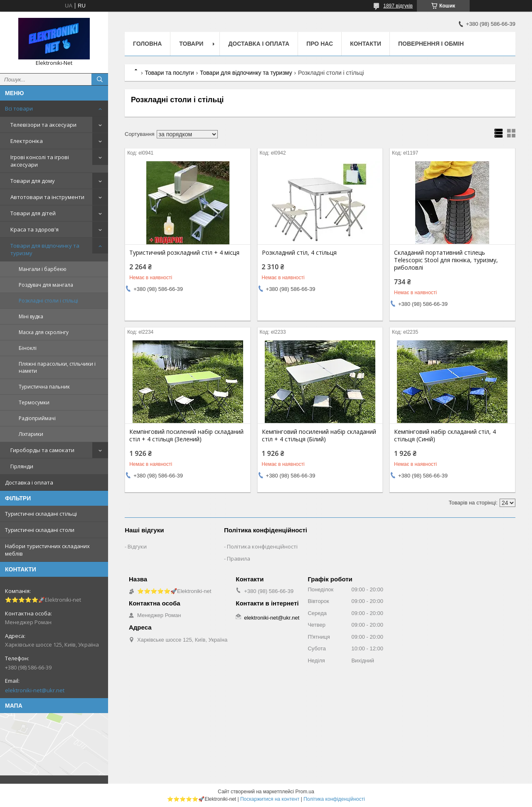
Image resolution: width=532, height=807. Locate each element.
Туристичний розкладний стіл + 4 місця (184, 253)
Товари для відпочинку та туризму (45, 249)
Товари (191, 44)
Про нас (320, 44)
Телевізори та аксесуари (43, 125)
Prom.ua (305, 792)
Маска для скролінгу (44, 332)
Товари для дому (33, 181)
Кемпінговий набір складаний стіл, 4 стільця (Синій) (445, 435)
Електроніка (27, 141)
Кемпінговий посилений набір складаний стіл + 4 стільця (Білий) (319, 435)
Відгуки (137, 546)
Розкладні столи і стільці (48, 301)
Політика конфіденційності (262, 546)
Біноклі (28, 348)
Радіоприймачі (37, 418)
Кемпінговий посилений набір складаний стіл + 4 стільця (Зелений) (186, 435)
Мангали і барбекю (43, 269)
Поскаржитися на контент (270, 799)
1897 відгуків (398, 6)
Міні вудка (31, 316)
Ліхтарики (31, 434)
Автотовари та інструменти (47, 197)
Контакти (366, 44)
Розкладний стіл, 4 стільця (299, 253)
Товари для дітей (33, 213)
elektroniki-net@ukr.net (35, 690)
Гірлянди (22, 466)
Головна (147, 44)
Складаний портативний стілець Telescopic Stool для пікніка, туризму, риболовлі (446, 260)
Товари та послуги (169, 73)
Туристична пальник (44, 387)
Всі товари (19, 108)
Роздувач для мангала (46, 285)
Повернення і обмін (431, 44)
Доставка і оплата (29, 482)
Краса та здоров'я (34, 229)
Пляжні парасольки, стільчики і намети (57, 367)
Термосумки (34, 402)
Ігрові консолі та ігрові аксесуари (40, 161)
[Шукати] (100, 79)
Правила (239, 559)
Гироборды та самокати (42, 450)
